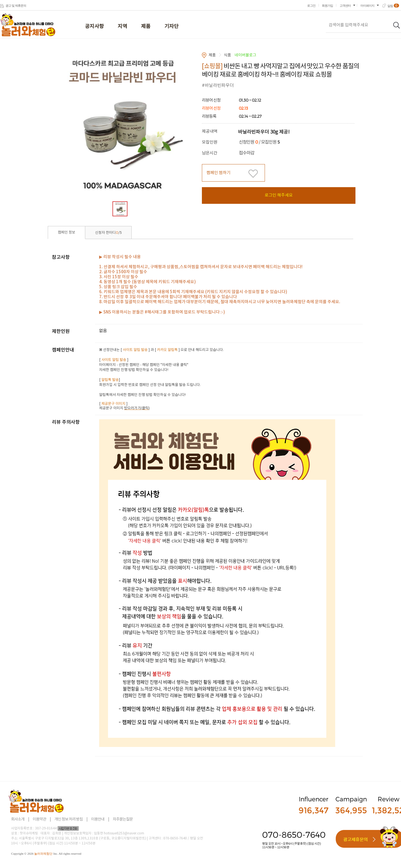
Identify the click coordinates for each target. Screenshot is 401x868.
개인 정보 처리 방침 (69, 819)
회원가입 (327, 6)
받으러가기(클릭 (136, 408)
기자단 (171, 27)
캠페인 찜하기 (218, 173)
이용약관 (39, 819)
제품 (146, 27)
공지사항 (94, 27)
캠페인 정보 (67, 233)
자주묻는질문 (123, 819)
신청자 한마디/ (108, 233)
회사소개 (18, 819)
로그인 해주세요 (279, 195)
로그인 (311, 6)
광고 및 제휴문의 (16, 6)
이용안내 (98, 819)
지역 (122, 27)
